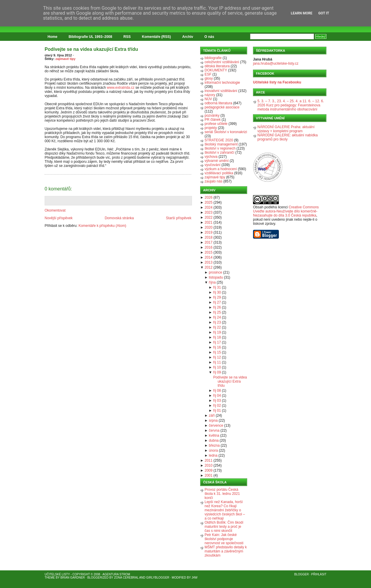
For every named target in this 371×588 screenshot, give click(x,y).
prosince (216, 272)
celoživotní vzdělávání (222, 62)
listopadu (216, 277)
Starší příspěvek (179, 218)
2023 (209, 212)
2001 (209, 475)
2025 (209, 202)
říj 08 (217, 391)
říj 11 (217, 362)
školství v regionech (220, 148)
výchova (211, 157)
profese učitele (216, 124)
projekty (211, 128)
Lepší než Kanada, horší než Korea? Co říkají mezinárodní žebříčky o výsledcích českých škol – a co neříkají (225, 510)
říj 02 (217, 406)
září (212, 416)
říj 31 (217, 287)
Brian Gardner (73, 578)
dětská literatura (217, 66)
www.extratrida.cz (121, 88)
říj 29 (217, 297)
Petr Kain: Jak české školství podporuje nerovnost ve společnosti (224, 539)
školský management (221, 144)
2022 (209, 217)
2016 (209, 247)
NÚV (208, 99)
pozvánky (212, 115)
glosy (209, 78)
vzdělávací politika (219, 173)
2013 (209, 262)
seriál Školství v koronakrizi (226, 132)
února (214, 450)
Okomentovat (55, 210)
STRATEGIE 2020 (219, 140)
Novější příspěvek (59, 218)
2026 (209, 197)
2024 (209, 207)
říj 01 (217, 411)
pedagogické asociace (222, 107)
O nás (209, 37)
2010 (209, 465)
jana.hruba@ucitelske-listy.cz (276, 63)
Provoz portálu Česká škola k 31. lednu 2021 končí (222, 494)
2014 (209, 257)
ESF (208, 74)
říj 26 (217, 307)
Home (52, 37)
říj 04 (217, 396)
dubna (214, 440)
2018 (209, 237)
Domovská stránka (119, 218)
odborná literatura (218, 103)
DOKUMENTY (216, 70)
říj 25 (217, 312)
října (212, 282)
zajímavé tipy (65, 59)
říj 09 (217, 372)
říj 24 (217, 317)
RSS (127, 37)
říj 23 (217, 322)
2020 (209, 227)
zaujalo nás (214, 181)
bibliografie (213, 58)
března (214, 445)
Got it (324, 13)
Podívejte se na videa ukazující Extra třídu (91, 49)
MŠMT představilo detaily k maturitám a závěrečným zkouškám (226, 551)
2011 (209, 460)
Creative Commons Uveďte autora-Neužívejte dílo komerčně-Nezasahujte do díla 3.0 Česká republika (286, 211)
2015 (209, 252)
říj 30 (217, 292)
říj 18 (217, 337)
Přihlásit (319, 574)
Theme (50, 578)
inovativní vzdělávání (221, 91)
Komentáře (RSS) (157, 37)
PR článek (213, 120)
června (214, 430)
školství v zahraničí (219, 153)
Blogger (302, 574)
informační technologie (222, 83)
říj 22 (217, 327)
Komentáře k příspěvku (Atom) (102, 226)
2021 (209, 222)
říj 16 (217, 347)
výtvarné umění (217, 161)
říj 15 (217, 352)
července (216, 425)
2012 (209, 267)
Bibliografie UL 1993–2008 (91, 37)
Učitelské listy (57, 574)
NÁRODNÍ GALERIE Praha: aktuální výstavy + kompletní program (286, 129)
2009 (209, 470)
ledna (213, 455)
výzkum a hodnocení (221, 169)
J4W (195, 578)
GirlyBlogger (158, 578)
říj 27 (217, 302)
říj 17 (217, 342)
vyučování (213, 165)
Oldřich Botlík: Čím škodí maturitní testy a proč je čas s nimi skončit (224, 527)
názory (210, 95)
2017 (209, 242)
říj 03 (217, 401)
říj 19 (217, 332)
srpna (213, 421)
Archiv (188, 37)
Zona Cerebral (126, 578)
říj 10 (217, 367)
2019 (209, 232)
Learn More (302, 13)
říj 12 (217, 357)
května (214, 435)
